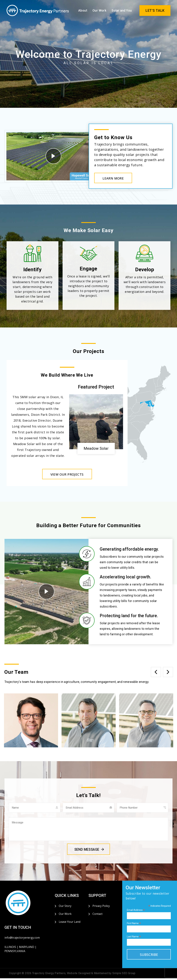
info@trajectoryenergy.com (22, 939)
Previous (156, 674)
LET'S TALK (155, 11)
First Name (134, 925)
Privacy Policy (101, 908)
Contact (97, 916)
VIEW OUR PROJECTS (67, 476)
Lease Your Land (70, 923)
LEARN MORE (116, 179)
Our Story (65, 908)
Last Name (134, 938)
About (83, 10)
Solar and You (122, 10)
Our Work (99, 10)
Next (168, 674)
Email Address (136, 912)
